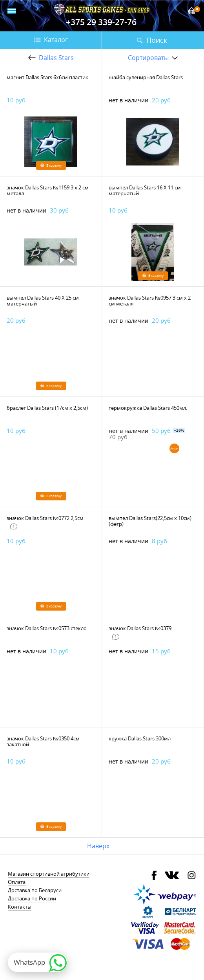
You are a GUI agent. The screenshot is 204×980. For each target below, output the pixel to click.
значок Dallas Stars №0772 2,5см (45, 518)
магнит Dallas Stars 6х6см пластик (47, 77)
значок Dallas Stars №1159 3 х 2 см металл (48, 190)
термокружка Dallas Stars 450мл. (148, 408)
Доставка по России (32, 898)
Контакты (20, 907)
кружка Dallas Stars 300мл (140, 738)
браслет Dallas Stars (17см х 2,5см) (47, 408)
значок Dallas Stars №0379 (140, 628)
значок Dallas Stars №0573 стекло (47, 628)
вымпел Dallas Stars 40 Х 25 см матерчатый (43, 301)
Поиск (157, 40)
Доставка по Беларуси (35, 890)
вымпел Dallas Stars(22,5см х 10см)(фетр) (150, 521)
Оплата (17, 882)
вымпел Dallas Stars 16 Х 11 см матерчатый (145, 190)
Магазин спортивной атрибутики (49, 874)
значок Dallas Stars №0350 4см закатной (43, 741)
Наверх (98, 846)
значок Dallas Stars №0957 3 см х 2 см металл (150, 301)
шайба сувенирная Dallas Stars (146, 77)
